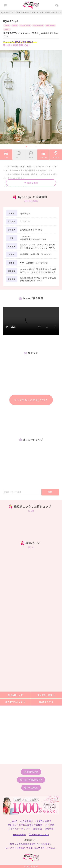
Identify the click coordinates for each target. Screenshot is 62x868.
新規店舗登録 (19, 834)
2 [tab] (31, 147)
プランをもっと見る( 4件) (31, 400)
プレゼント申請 (46, 695)
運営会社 (38, 829)
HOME (14, 821)
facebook (31, 788)
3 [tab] (36, 147)
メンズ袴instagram (31, 780)
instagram (31, 772)
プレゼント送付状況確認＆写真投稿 (25, 825)
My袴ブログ (46, 702)
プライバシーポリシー (19, 829)
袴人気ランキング (15, 702)
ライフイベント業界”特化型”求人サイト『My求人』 (31, 848)
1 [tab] (26, 147)
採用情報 (49, 829)
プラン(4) (43, 154)
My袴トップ (15, 695)
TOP (6, 154)
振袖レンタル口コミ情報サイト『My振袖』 (31, 844)
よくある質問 (27, 821)
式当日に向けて (44, 821)
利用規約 (50, 825)
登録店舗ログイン (39, 834)
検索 (50, 492)
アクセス (56, 154)
